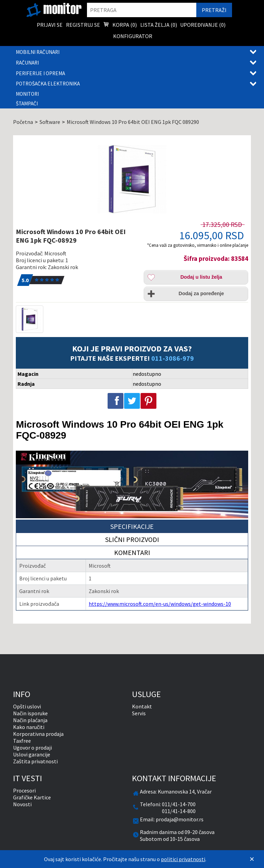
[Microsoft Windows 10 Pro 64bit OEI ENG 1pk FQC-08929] (132, 179)
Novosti (22, 804)
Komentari (132, 552)
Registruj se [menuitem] (83, 25)
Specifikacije (132, 526)
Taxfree (22, 741)
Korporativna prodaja (38, 734)
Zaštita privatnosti (35, 761)
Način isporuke (30, 713)
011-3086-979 (173, 358)
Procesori (24, 790)
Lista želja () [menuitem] (159, 25)
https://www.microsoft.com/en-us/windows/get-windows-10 (160, 604)
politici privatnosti (183, 859)
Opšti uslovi (27, 706)
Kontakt (142, 706)
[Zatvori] (252, 859)
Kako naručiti (29, 727)
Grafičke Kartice (32, 797)
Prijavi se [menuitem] (50, 25)
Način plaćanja (30, 720)
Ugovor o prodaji (32, 748)
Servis (139, 713)
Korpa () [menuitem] (120, 25)
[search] (142, 10)
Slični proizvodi (132, 539)
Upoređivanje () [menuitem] (203, 25)
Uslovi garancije (32, 754)
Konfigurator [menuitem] (133, 36)
